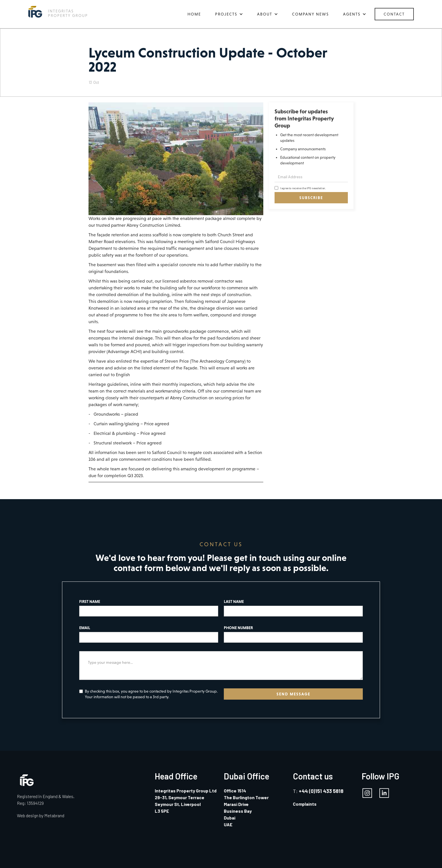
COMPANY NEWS (310, 14)
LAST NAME (234, 602)
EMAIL (85, 628)
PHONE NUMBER (238, 628)
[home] (58, 12)
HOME (194, 14)
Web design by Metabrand (41, 815)
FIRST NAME (90, 602)
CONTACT (394, 14)
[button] (229, 14)
